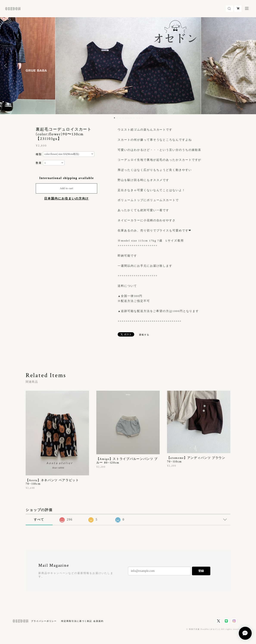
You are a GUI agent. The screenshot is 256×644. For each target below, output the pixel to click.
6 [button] (128, 118)
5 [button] (126, 118)
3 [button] (120, 118)
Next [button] (250, 66)
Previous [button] (6, 66)
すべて (39, 520)
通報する (144, 335)
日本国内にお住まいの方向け (66, 199)
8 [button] (134, 118)
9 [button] (137, 118)
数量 (39, 163)
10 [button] (140, 118)
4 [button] (123, 118)
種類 (39, 154)
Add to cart (67, 188)
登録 (201, 571)
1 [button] (114, 118)
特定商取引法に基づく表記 (77, 621)
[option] (128, 66)
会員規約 (98, 621)
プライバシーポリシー (44, 621)
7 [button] (131, 118)
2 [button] (117, 118)
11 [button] (142, 118)
